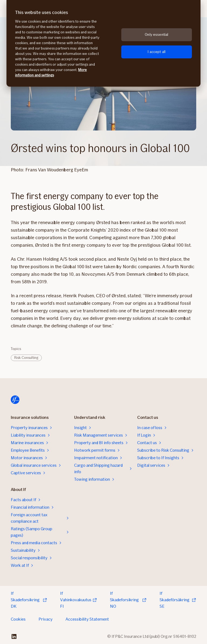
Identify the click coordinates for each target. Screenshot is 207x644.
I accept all (156, 52)
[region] (103, 43)
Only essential (156, 35)
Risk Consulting (26, 358)
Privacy (46, 619)
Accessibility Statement (87, 619)
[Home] (15, 400)
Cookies (18, 619)
